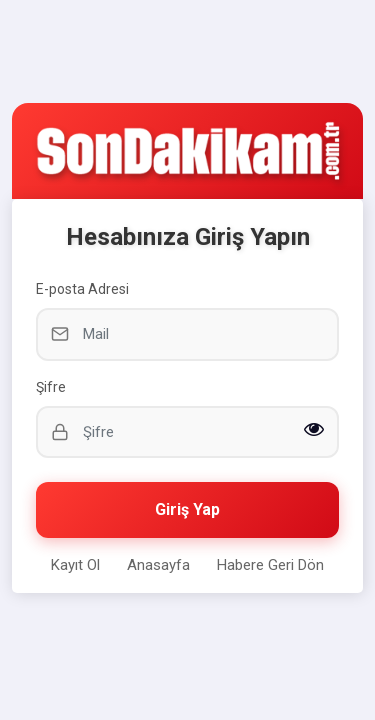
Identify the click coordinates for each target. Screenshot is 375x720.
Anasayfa (158, 565)
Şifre (51, 387)
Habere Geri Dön (270, 565)
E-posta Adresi (82, 289)
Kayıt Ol (75, 565)
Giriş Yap (188, 509)
